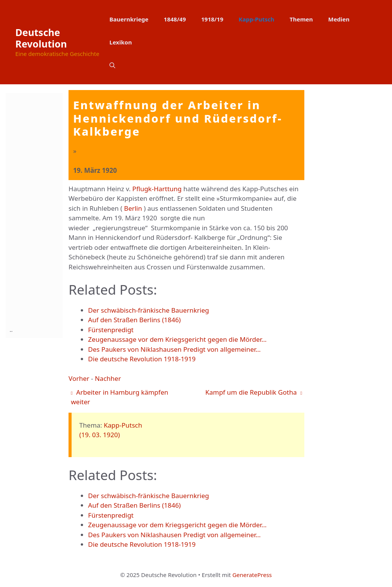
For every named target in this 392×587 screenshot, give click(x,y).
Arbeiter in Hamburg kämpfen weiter (119, 397)
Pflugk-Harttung (157, 189)
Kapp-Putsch (256, 19)
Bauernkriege (129, 19)
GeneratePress (252, 575)
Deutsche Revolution (41, 38)
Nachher (108, 378)
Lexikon (121, 42)
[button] (112, 65)
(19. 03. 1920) (100, 435)
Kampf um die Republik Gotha (254, 392)
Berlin (133, 208)
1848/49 (175, 19)
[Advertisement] (40, 208)
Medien (339, 19)
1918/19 (212, 19)
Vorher (79, 378)
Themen (301, 19)
